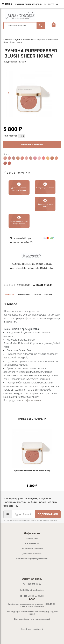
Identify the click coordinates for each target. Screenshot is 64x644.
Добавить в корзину (32, 145)
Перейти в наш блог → (32, 629)
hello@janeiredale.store (32, 590)
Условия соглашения (32, 549)
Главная (8, 40)
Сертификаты (32, 543)
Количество (10, 136)
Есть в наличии (17, 173)
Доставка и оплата (32, 554)
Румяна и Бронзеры (24, 40)
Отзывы (48, 295)
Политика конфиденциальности (32, 559)
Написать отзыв (42, 285)
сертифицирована (31, 400)
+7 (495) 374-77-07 (32, 584)
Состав (37, 295)
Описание (10, 295)
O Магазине (32, 538)
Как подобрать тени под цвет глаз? (32, 619)
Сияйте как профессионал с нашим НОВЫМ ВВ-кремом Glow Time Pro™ (32, 605)
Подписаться (48, 514)
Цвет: (6, 154)
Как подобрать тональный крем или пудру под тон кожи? (32, 613)
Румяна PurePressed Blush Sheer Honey (32, 470)
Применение (24, 295)
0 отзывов (23, 285)
